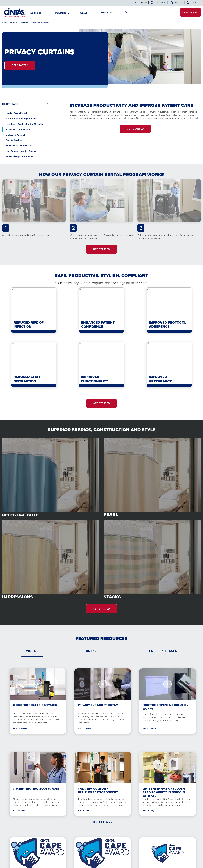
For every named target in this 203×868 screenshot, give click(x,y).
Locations (160, 3)
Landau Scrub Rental (16, 113)
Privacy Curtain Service (18, 129)
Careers (178, 3)
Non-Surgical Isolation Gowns (21, 151)
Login (193, 3)
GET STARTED (101, 249)
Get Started (20, 65)
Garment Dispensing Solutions (21, 119)
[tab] (32, 651)
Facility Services (14, 140)
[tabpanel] (101, 699)
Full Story (19, 811)
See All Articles (103, 822)
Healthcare (24, 23)
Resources (107, 12)
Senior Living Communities (19, 156)
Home (4, 23)
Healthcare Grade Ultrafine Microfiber (25, 124)
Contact (191, 12)
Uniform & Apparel (15, 135)
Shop (139, 3)
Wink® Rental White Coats (19, 146)
